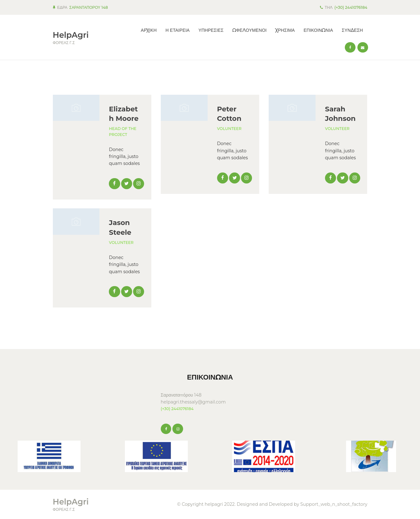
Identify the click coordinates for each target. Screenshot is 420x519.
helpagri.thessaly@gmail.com (193, 402)
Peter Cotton (229, 114)
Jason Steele (120, 227)
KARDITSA (102, 390)
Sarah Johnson (340, 114)
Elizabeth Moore (124, 114)
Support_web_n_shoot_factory (334, 504)
